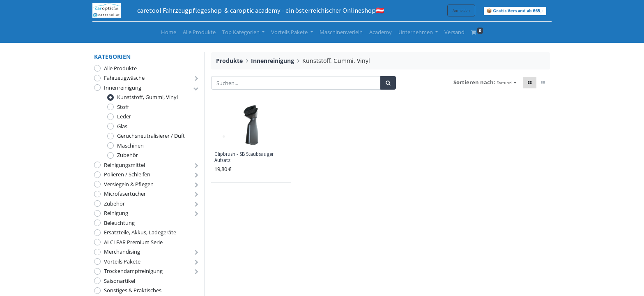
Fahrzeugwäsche (124, 78)
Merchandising (122, 252)
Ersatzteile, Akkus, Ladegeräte (140, 232)
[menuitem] (169, 32)
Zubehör (128, 155)
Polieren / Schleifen (127, 174)
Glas (122, 126)
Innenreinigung (123, 88)
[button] (506, 83)
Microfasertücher (125, 194)
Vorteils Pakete (122, 261)
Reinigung (116, 213)
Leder (124, 116)
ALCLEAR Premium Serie (133, 242)
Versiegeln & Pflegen (129, 184)
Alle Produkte (120, 68)
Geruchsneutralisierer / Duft (151, 136)
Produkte (229, 61)
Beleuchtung (119, 223)
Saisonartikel (120, 281)
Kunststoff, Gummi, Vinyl (147, 97)
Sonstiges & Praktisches (133, 290)
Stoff (123, 107)
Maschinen (130, 146)
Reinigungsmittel (124, 165)
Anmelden (460, 10)
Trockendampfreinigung (133, 271)
